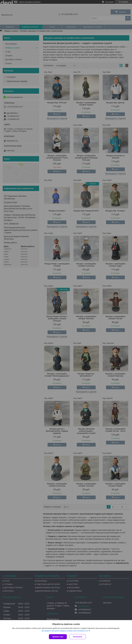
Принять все (58, 637)
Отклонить (78, 637)
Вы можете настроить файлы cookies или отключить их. (65, 631)
